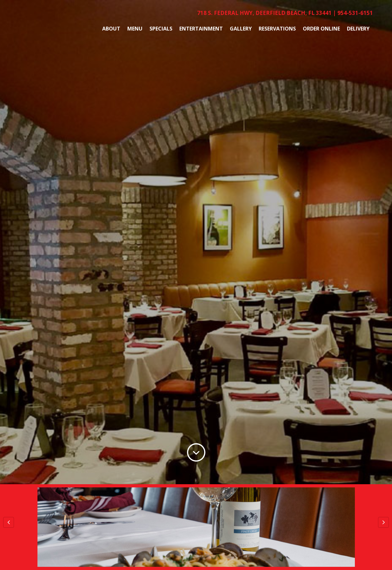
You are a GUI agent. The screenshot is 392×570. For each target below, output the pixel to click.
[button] (9, 522)
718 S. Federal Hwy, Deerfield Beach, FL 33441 (264, 13)
